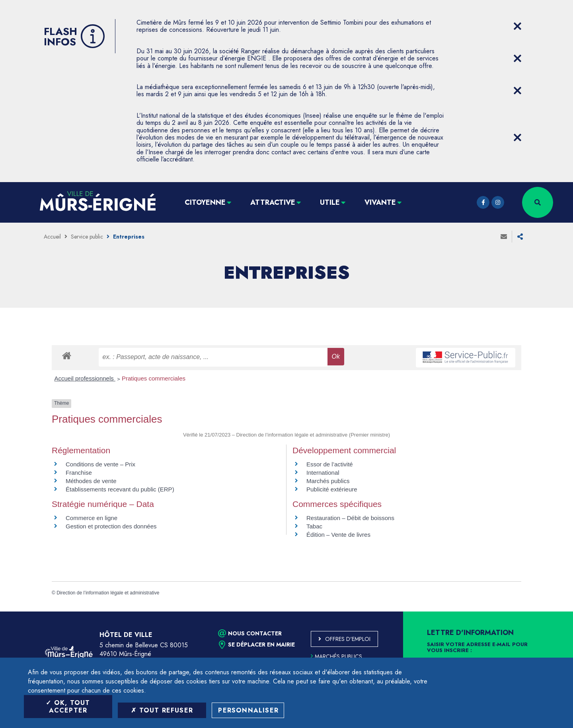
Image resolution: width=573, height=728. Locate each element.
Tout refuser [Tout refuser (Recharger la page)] (162, 710)
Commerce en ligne (92, 518)
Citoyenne (205, 202)
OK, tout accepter (68, 707)
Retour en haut (549, 612)
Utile (330, 202)
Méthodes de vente (91, 481)
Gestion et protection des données (111, 526)
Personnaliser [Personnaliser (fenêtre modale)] (248, 710)
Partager (520, 237)
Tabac (314, 526)
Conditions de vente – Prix (100, 464)
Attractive (273, 202)
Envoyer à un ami (504, 237)
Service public (87, 237)
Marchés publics (328, 481)
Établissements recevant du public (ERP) (120, 489)
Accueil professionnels (85, 378)
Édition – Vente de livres (338, 535)
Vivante (380, 202)
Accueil (52, 237)
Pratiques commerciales (154, 378)
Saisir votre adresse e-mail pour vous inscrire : (477, 648)
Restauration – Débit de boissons (350, 518)
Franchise (79, 473)
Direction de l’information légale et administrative (108, 593)
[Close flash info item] (517, 26)
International (323, 473)
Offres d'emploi (348, 639)
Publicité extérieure (332, 489)
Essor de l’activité (330, 464)
